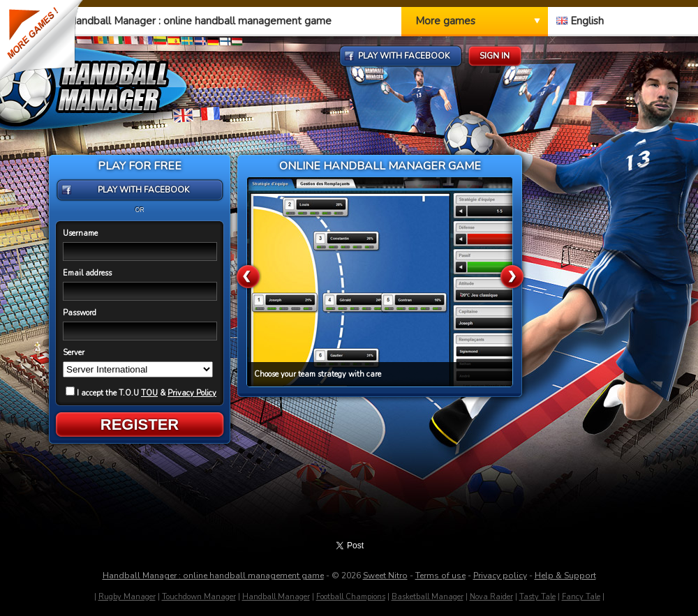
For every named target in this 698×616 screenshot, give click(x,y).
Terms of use (440, 576)
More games (445, 21)
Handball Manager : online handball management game (213, 576)
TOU (149, 393)
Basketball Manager (428, 597)
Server (74, 353)
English (580, 21)
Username (80, 233)
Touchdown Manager (199, 597)
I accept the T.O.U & (141, 393)
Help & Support (565, 576)
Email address (87, 273)
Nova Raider (491, 597)
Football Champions (351, 597)
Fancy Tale (581, 597)
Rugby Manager (127, 597)
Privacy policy (500, 576)
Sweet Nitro (385, 576)
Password (80, 313)
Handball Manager (276, 597)
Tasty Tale (537, 597)
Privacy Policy (192, 393)
